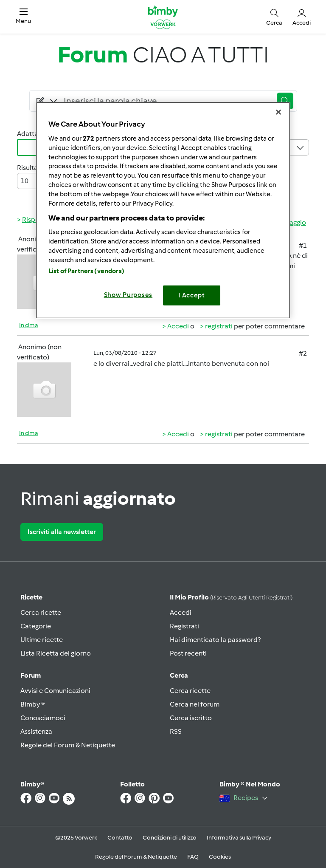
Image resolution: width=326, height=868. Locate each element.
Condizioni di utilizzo (170, 838)
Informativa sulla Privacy (239, 838)
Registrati (184, 626)
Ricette (31, 597)
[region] (163, 210)
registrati (219, 326)
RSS (176, 731)
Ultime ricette (42, 640)
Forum (31, 675)
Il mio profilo (231, 597)
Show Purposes (128, 295)
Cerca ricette (41, 612)
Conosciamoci (43, 718)
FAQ (193, 857)
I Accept (192, 295)
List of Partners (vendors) (86, 271)
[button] (23, 17)
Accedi (178, 326)
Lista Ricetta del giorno (56, 653)
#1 (303, 245)
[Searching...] (166, 101)
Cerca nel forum (195, 704)
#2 (303, 353)
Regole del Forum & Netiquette (68, 745)
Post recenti (188, 653)
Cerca (179, 675)
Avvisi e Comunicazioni (55, 691)
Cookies (220, 857)
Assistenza (36, 731)
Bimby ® (33, 704)
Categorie (36, 626)
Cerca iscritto (191, 718)
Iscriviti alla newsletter (62, 532)
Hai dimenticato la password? (215, 640)
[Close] (278, 112)
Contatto (120, 838)
